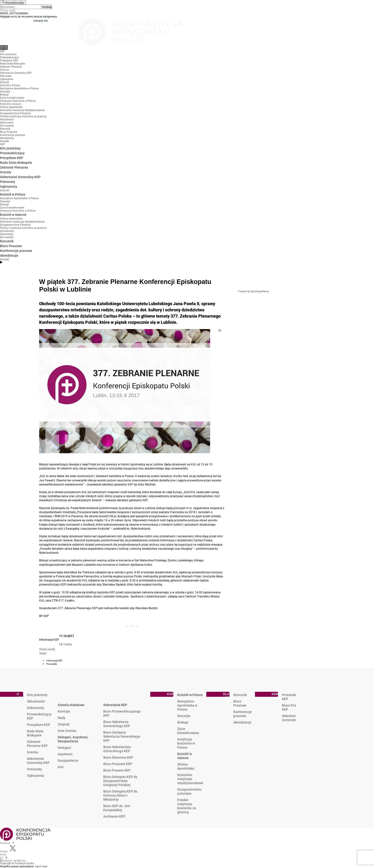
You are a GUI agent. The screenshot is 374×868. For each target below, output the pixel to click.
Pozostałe (52, 664)
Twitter (68, 644)
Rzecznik (240, 695)
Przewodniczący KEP (39, 716)
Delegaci (64, 748)
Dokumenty (36, 708)
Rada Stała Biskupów (35, 733)
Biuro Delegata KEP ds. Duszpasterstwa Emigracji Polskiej (121, 781)
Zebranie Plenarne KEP (37, 744)
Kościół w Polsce (190, 695)
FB (61, 644)
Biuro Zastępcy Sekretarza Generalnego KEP (122, 736)
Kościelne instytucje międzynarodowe (190, 779)
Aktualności (36, 701)
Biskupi (183, 722)
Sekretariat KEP (115, 705)
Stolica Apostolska (186, 766)
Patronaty (34, 769)
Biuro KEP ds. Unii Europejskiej (117, 808)
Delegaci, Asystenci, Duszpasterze (73, 739)
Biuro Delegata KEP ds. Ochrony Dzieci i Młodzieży (121, 795)
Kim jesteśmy (37, 695)
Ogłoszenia (36, 776)
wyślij (52, 649)
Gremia (33, 752)
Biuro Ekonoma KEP (118, 757)
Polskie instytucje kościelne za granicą (187, 806)
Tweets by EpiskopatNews (253, 291)
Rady (62, 718)
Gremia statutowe (71, 705)
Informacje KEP (54, 661)
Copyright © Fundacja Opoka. (17, 863)
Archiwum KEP (114, 816)
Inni (61, 767)
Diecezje (184, 716)
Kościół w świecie (184, 756)
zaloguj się (41, 20)
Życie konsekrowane (188, 731)
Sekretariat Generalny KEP (38, 761)
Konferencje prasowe (243, 714)
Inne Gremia (67, 731)
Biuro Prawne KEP (117, 770)
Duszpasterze (68, 761)
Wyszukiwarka (14, 2)
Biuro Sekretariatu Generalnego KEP (117, 749)
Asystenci (65, 754)
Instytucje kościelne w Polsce (186, 743)
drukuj (43, 649)
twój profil (9, 10)
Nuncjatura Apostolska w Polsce (187, 705)
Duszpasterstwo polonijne (189, 791)
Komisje (64, 711)
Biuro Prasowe (240, 703)
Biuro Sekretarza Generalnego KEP (117, 724)
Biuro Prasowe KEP (118, 764)
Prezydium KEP (39, 725)
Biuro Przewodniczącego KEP (122, 713)
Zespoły (64, 724)
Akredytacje (242, 722)
